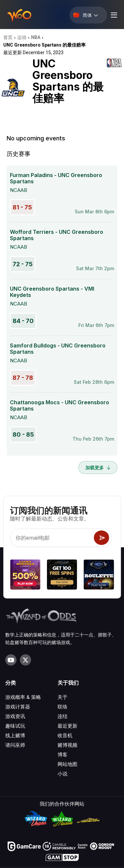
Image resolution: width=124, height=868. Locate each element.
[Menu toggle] (113, 15)
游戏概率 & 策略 (23, 697)
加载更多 (98, 468)
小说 (62, 774)
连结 (62, 716)
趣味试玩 (15, 726)
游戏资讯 (15, 716)
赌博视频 (67, 745)
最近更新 (67, 726)
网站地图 (67, 764)
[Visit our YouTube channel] (11, 660)
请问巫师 (15, 745)
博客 (62, 755)
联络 (62, 707)
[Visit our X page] (25, 660)
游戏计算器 (18, 707)
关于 (62, 697)
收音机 (65, 735)
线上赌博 (15, 735)
